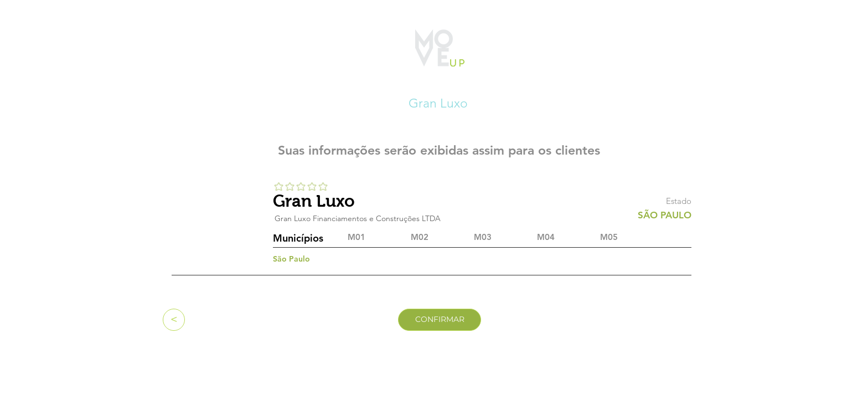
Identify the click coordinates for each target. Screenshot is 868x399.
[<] (174, 320)
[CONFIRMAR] (440, 320)
